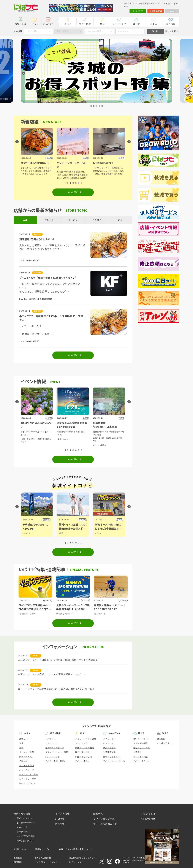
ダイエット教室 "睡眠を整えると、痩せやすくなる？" (48, 278)
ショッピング (119, 24)
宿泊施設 (161, 739)
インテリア (108, 743)
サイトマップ (75, 862)
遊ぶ (102, 24)
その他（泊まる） (165, 743)
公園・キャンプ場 (84, 757)
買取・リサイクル (111, 757)
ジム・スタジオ (53, 757)
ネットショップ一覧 (104, 819)
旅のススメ (22, 827)
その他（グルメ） (28, 783)
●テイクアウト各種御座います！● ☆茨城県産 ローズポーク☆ (52, 318)
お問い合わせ (148, 819)
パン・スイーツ (27, 770)
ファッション (109, 739)
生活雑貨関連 (109, 752)
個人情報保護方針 (43, 858)
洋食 (21, 743)
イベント (34, 24)
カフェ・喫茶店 (27, 766)
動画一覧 (98, 814)
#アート (96, 445)
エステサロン (51, 743)
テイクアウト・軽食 (29, 775)
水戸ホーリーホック (26, 823)
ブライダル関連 (141, 743)
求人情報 (171, 24)
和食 (21, 748)
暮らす (136, 24)
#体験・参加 (26, 439)
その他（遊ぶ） (83, 761)
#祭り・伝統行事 (38, 439)
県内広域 (46, 520)
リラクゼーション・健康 (57, 752)
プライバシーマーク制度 (132, 858)
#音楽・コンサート (65, 439)
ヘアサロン (50, 739)
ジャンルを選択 (94, 31)
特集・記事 (21, 24)
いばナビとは (148, 814)
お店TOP (48, 24)
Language (172, 11)
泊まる (153, 24)
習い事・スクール (142, 739)
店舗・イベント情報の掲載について (75, 849)
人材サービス (20, 849)
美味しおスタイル (25, 841)
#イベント (27, 533)
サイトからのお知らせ (105, 824)
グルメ (68, 24)
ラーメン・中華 (27, 752)
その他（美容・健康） (56, 761)
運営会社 (18, 858)
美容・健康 (85, 24)
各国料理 (23, 761)
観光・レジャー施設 (85, 748)
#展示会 (103, 445)
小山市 (120, 520)
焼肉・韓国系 (26, 757)
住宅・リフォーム (142, 748)
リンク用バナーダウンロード (48, 862)
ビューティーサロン (55, 748)
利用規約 (18, 862)
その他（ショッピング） (115, 761)
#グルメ (98, 533)
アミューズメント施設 (86, 739)
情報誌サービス (43, 849)
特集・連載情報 (22, 814)
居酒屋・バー (26, 739)
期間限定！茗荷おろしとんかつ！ (37, 239)
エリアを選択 (32, 31)
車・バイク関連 (141, 757)
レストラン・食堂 (28, 779)
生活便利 (137, 752)
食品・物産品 (109, 748)
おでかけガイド (24, 832)
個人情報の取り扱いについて (82, 858)
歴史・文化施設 (83, 752)
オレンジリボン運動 (26, 836)
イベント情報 (62, 814)
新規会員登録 (156, 11)
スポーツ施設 (81, 743)
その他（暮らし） (142, 761)
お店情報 (60, 819)
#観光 (61, 533)
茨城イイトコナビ (25, 818)
